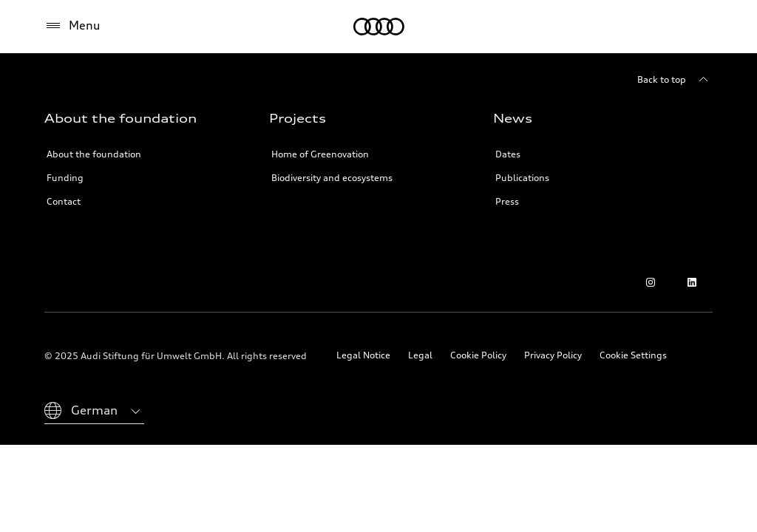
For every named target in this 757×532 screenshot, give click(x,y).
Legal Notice (363, 355)
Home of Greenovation (320, 154)
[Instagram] (651, 282)
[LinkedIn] (692, 282)
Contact (64, 201)
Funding (65, 178)
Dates (508, 154)
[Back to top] (675, 80)
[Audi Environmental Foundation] (379, 27)
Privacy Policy (553, 355)
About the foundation (94, 154)
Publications (522, 178)
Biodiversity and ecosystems (332, 178)
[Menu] (72, 26)
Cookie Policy (478, 355)
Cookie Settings (633, 355)
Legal (420, 355)
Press (507, 201)
